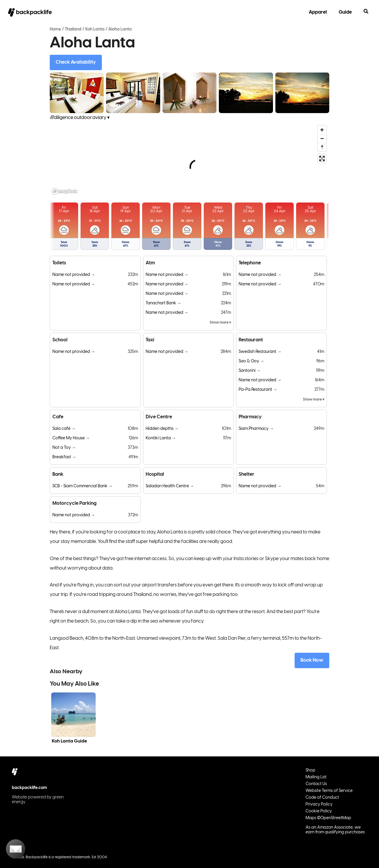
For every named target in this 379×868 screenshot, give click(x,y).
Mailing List (316, 777)
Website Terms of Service (329, 791)
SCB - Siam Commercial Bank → (82, 486)
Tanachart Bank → (163, 303)
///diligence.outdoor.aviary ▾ (80, 118)
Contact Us (316, 784)
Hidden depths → (162, 429)
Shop (310, 770)
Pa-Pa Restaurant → (258, 390)
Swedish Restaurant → (260, 352)
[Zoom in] (322, 130)
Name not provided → (74, 275)
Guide (345, 12)
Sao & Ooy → (251, 361)
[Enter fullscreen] (322, 159)
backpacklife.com (29, 788)
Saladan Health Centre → (170, 486)
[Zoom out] (322, 138)
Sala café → (64, 429)
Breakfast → (64, 457)
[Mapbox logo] (65, 191)
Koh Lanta (95, 29)
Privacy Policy (319, 804)
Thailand (73, 29)
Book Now (312, 660)
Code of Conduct (322, 798)
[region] (189, 160)
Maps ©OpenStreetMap (328, 818)
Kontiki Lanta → (161, 438)
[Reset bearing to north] (322, 147)
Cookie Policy (319, 811)
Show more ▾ (220, 323)
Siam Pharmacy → (256, 429)
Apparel (318, 12)
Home (55, 29)
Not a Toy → (64, 448)
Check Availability (76, 62)
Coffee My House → (71, 438)
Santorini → (250, 371)
